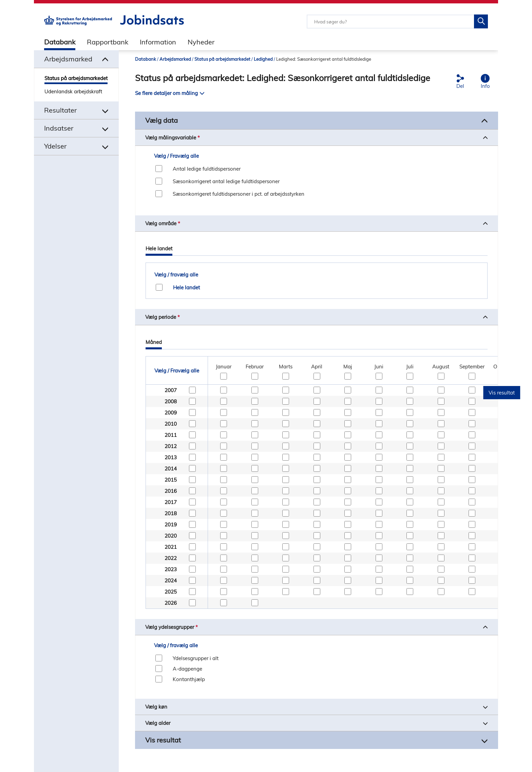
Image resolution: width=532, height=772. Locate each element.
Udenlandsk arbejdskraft (73, 91)
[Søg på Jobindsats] (481, 22)
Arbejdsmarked (175, 59)
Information (158, 42)
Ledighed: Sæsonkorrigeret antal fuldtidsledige (324, 59)
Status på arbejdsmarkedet (76, 78)
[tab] (55, 42)
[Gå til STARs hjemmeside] (78, 24)
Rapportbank (108, 42)
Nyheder (201, 42)
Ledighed (263, 59)
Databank (60, 42)
